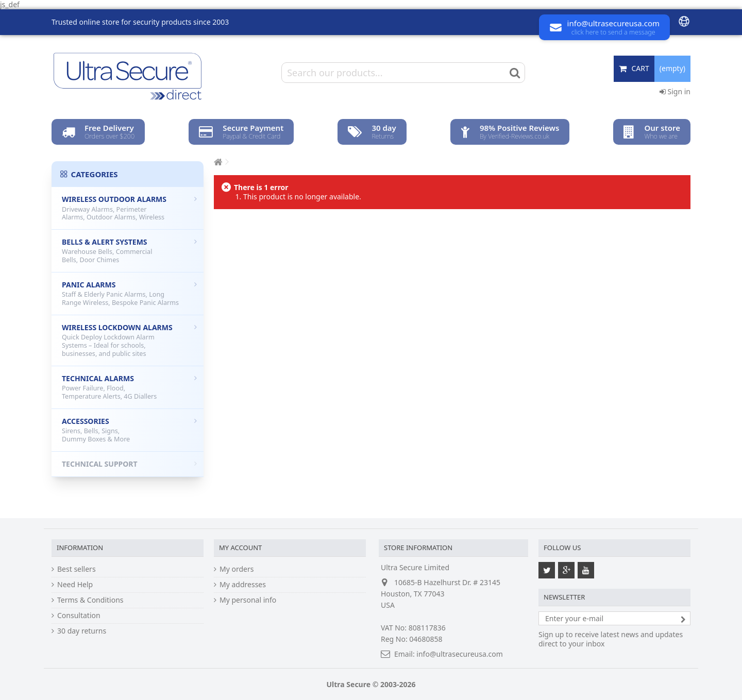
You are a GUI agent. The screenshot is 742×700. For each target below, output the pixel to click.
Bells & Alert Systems (129, 251)
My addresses (243, 585)
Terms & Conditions (90, 600)
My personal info (248, 600)
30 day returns (82, 631)
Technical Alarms (129, 387)
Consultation (79, 616)
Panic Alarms (129, 293)
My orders (237, 569)
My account (240, 548)
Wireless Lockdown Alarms (129, 340)
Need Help (75, 585)
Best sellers (77, 569)
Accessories (129, 430)
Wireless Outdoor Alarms (129, 208)
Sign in (675, 91)
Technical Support (129, 464)
